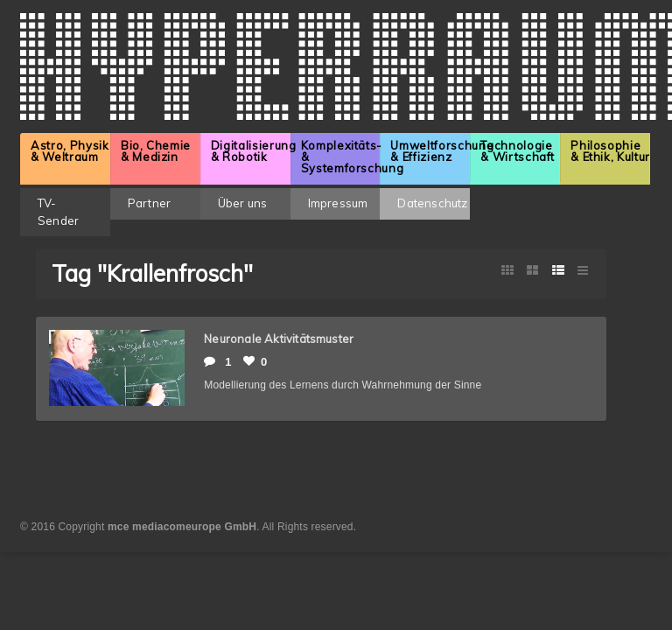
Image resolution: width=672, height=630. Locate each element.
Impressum (338, 203)
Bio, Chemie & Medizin (156, 151)
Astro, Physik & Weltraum (70, 151)
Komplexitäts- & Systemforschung (341, 157)
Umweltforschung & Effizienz (430, 151)
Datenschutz (432, 203)
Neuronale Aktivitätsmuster (279, 339)
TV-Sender (58, 212)
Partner (149, 203)
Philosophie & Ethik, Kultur (610, 151)
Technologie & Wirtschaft (518, 151)
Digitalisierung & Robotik (251, 151)
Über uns (243, 203)
